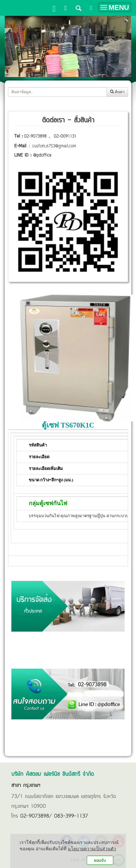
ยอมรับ (100, 860)
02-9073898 (35, 137)
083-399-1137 (71, 816)
